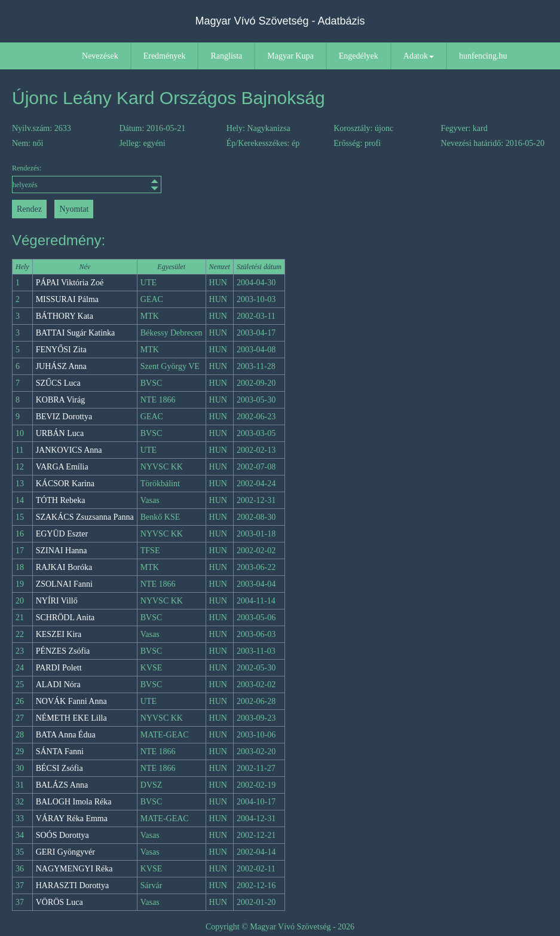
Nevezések (100, 56)
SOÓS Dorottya (62, 835)
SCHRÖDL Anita (65, 618)
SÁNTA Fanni (60, 751)
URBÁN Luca (60, 433)
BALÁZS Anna (62, 785)
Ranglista (226, 56)
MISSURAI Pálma (67, 299)
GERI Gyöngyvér (65, 852)
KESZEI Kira (59, 634)
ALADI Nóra (58, 685)
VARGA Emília (62, 467)
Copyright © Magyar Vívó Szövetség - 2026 (280, 927)
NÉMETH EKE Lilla (71, 718)
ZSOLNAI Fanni (64, 584)
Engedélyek (359, 56)
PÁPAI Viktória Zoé (70, 283)
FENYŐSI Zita (61, 350)
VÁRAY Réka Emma (72, 818)
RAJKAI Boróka (64, 567)
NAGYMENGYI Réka (74, 869)
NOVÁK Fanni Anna (71, 701)
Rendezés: (79, 179)
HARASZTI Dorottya (73, 885)
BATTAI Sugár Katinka (76, 333)
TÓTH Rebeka (61, 500)
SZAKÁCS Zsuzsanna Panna (85, 517)
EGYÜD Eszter (62, 534)
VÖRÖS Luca (59, 902)
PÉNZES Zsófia (63, 651)
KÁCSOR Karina (65, 484)
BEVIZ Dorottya (64, 417)
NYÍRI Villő (57, 601)
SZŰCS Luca (58, 383)
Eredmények (165, 56)
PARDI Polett (59, 668)
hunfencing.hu (483, 56)
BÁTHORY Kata (65, 316)
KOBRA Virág (61, 400)
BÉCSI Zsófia (59, 768)
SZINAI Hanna (62, 551)
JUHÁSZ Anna (61, 366)
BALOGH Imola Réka (74, 802)
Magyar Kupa (290, 56)
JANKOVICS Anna (69, 450)
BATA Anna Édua (66, 735)
